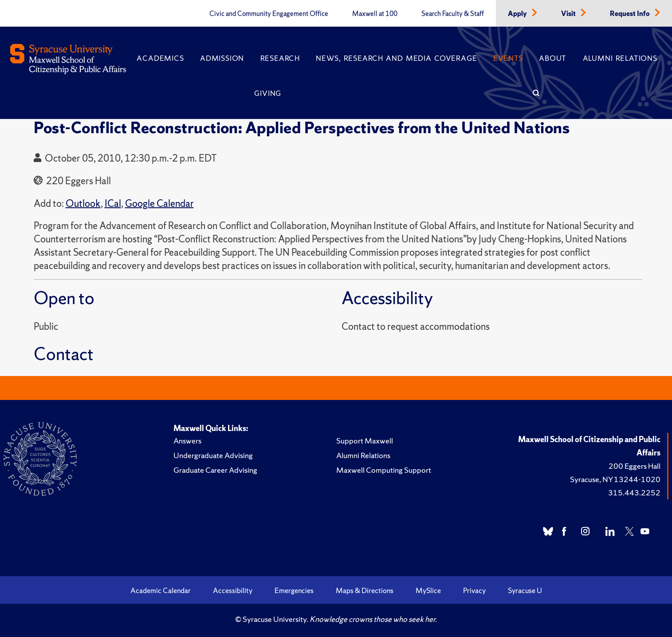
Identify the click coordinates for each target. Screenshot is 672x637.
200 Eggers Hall (635, 466)
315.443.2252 (634, 493)
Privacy (474, 590)
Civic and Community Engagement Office (269, 14)
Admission (222, 58)
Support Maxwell (365, 441)
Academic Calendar (161, 590)
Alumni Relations (620, 58)
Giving (268, 93)
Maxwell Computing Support (384, 470)
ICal (113, 204)
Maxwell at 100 (375, 14)
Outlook (83, 204)
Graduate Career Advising (215, 470)
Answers (187, 441)
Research (280, 58)
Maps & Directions (365, 590)
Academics (160, 58)
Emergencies (294, 590)
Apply (518, 14)
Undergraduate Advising (213, 455)
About (553, 58)
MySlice (428, 590)
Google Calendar (159, 204)
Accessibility (233, 590)
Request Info (631, 14)
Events (508, 58)
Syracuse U (525, 590)
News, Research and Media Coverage (396, 58)
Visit (569, 14)
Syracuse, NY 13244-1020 (615, 479)
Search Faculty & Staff (453, 14)
